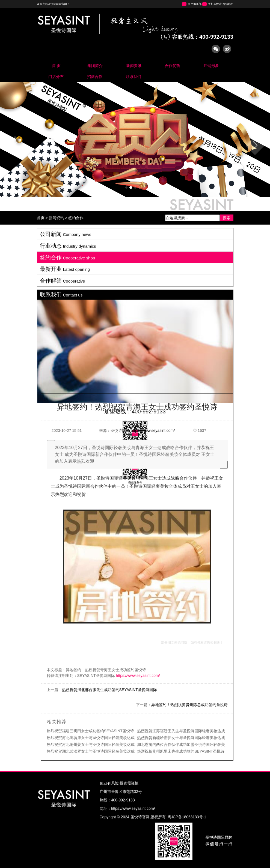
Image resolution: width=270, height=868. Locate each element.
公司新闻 (66, 588)
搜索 (227, 227)
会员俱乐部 (195, 4)
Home (56, 66)
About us (95, 66)
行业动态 (68, 600)
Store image (211, 66)
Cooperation (95, 77)
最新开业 (65, 623)
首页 (41, 227)
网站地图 (228, 4)
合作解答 (63, 635)
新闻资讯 (56, 227)
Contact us (134, 77)
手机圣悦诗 (215, 4)
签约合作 (76, 227)
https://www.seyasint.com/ (153, 785)
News (134, 66)
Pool (173, 66)
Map (56, 77)
